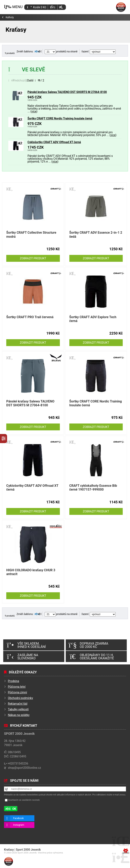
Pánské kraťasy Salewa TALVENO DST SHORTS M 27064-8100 (67, 92)
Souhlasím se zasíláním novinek (24, 800)
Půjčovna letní (17, 687)
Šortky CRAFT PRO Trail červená (30, 317)
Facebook (18, 818)
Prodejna (13, 681)
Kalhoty (10, 17)
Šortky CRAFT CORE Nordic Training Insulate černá (60, 118)
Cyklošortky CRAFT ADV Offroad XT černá (54, 142)
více (34, 111)
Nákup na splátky (19, 715)
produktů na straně (61, 51)
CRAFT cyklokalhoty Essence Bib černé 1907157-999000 (93, 488)
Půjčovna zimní (17, 692)
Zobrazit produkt (33, 258)
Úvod (121, 7)
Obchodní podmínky (20, 698)
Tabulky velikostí (18, 709)
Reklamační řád (18, 704)
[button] (61, 7)
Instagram (19, 825)
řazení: (99, 51)
